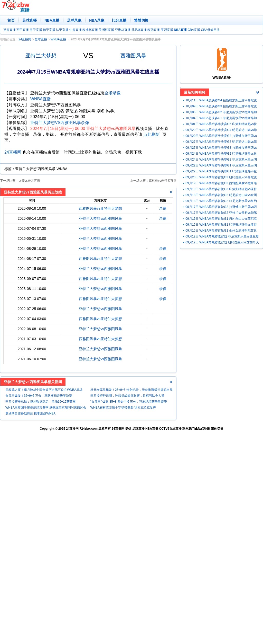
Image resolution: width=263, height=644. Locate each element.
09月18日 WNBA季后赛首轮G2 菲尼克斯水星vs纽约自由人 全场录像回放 (221, 202)
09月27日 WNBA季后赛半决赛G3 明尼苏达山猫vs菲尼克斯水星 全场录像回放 (221, 142)
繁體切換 (141, 20)
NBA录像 (97, 20)
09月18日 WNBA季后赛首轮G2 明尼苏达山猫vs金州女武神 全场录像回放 (221, 196)
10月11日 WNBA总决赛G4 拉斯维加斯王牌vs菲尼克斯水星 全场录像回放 (221, 101)
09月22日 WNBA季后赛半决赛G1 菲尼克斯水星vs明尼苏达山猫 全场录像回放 (221, 166)
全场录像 (112, 93)
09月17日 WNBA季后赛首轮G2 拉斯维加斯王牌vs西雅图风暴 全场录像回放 (221, 208)
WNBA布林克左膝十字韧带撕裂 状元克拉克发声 (123, 408)
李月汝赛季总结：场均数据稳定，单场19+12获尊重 (41, 402)
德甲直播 (49, 30)
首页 (11, 20)
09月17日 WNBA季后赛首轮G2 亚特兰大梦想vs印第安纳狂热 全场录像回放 (221, 213)
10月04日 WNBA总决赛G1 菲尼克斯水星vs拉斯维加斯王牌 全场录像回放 (221, 119)
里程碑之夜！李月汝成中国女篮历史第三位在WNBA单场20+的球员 (44, 390)
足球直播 (30, 20)
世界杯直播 (139, 30)
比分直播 (119, 20)
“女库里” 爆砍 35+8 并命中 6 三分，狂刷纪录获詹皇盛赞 (129, 402)
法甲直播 (62, 30)
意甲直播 (36, 30)
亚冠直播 (167, 30)
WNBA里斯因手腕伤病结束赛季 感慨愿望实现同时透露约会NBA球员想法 (46, 408)
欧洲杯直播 (90, 30)
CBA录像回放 (210, 30)
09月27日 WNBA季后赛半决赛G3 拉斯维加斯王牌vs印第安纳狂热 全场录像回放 (221, 148)
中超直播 (76, 30)
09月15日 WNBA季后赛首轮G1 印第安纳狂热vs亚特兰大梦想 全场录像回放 (221, 225)
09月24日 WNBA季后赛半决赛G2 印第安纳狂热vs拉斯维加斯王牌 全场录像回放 (221, 154)
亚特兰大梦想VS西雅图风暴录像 (60, 123)
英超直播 (10, 30)
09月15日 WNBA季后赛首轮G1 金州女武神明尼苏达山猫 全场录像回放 (221, 231)
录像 (163, 208)
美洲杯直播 (106, 30)
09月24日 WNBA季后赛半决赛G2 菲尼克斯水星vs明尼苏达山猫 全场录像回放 (221, 160)
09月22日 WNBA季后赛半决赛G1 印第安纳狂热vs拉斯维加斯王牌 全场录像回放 (221, 172)
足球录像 (74, 20)
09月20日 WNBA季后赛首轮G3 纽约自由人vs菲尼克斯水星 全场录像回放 (221, 178)
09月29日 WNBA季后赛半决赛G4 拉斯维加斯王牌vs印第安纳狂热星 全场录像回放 (221, 136)
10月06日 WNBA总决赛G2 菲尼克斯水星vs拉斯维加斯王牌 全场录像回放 (221, 113)
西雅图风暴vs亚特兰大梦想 (100, 208)
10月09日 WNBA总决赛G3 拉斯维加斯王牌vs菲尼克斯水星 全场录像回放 (221, 107)
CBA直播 (194, 30)
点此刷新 (152, 134)
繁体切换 (217, 429)
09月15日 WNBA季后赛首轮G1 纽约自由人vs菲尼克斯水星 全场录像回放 (221, 219)
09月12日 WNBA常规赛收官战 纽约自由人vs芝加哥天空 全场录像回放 (222, 243)
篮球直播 (41, 39)
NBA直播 (52, 20)
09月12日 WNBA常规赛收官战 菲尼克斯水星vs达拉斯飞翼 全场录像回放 (222, 237)
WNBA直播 (58, 39)
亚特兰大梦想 (41, 56)
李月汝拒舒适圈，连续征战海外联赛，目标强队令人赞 (127, 396)
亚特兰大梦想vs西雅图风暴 (100, 218)
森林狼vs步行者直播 (163, 181)
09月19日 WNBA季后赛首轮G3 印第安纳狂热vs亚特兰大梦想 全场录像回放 (221, 190)
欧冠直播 (154, 30)
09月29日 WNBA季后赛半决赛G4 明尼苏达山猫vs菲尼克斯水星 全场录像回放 (221, 131)
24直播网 (25, 39)
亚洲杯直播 (123, 30)
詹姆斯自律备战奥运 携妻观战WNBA (30, 413)
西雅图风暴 (133, 56)
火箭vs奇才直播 (29, 181)
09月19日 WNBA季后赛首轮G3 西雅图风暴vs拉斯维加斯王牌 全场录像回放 (221, 184)
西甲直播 (23, 30)
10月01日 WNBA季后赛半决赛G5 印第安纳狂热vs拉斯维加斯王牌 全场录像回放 (221, 125)
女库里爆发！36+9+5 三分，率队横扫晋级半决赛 (39, 396)
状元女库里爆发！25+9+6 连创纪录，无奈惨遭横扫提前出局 (131, 390)
